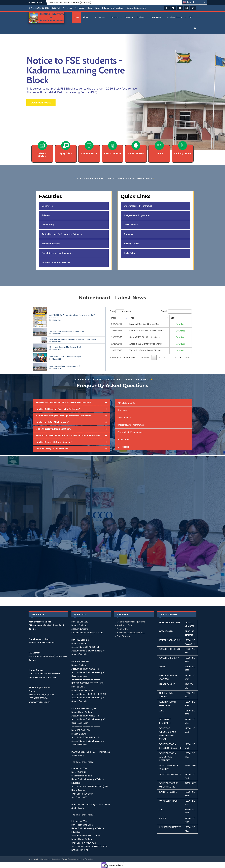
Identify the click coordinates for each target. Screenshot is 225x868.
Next (188, 358)
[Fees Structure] (113, 146)
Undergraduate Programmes (131, 425)
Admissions (100, 17)
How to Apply (123, 410)
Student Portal (89, 153)
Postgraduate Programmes (130, 432)
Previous (145, 358)
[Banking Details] (183, 146)
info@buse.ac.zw (43, 687)
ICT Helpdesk (123, 447)
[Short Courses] (136, 146)
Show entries (120, 311)
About (86, 17)
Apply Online (123, 440)
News (90, 8)
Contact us (80, 8)
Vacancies (68, 8)
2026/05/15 (117, 324)
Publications (156, 17)
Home (76, 17)
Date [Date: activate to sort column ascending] (114, 318)
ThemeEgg (89, 859)
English (189, 2)
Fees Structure (113, 153)
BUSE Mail (56, 8)
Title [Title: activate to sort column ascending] (130, 318)
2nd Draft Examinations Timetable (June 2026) (70, 2)
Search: (176, 311)
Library (98, 8)
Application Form (125, 625)
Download (182, 324)
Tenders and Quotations (114, 8)
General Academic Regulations (131, 622)
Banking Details (183, 153)
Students (141, 17)
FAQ (191, 17)
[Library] (159, 146)
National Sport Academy (136, 8)
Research (129, 17)
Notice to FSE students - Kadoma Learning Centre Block (76, 70)
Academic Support (175, 17)
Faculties (115, 17)
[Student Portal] (89, 146)
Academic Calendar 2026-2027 (131, 633)
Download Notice (41, 103)
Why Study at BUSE (126, 403)
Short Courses (136, 153)
